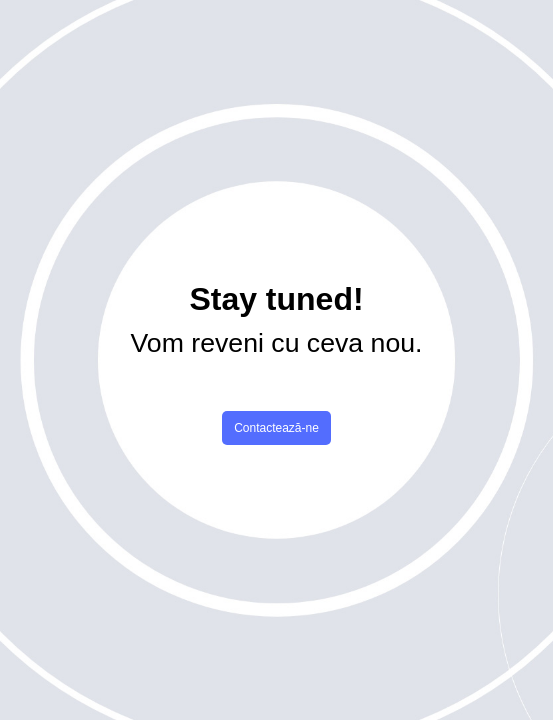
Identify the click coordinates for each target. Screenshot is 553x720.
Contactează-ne (276, 428)
